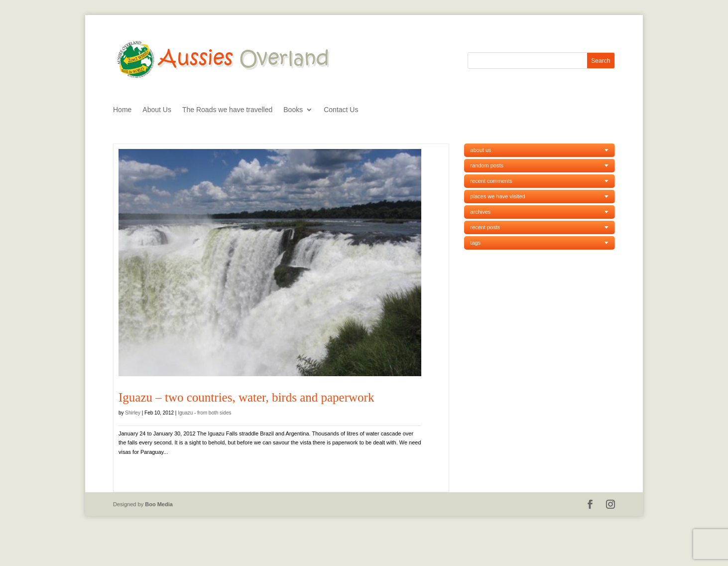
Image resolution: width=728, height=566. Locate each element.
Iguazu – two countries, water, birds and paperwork (246, 397)
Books (293, 110)
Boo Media (159, 504)
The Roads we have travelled (227, 110)
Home (122, 110)
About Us (157, 110)
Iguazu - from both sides (204, 413)
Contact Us (341, 110)
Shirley (133, 413)
